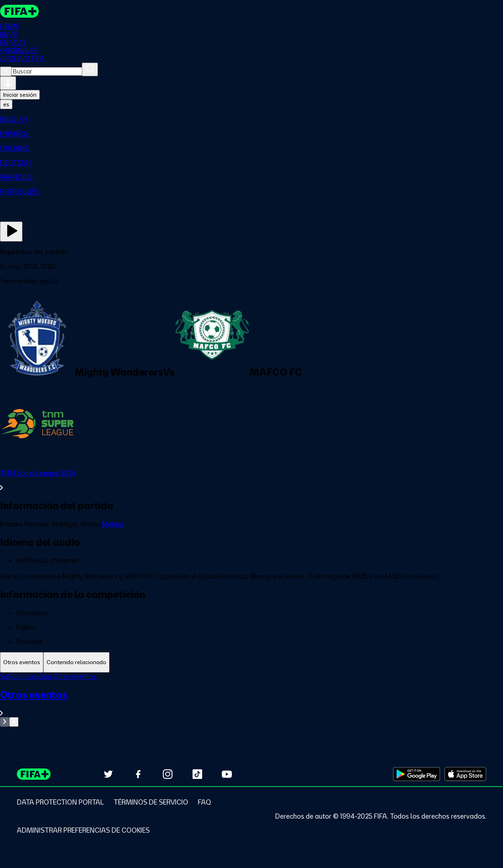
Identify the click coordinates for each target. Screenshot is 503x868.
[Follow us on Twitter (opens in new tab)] (108, 774)
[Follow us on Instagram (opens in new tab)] (168, 774)
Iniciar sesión (20, 95)
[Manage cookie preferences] (83, 830)
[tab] (22, 662)
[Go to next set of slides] (14, 722)
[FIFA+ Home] (19, 11)
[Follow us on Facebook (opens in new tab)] (138, 774)
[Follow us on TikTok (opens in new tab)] (197, 774)
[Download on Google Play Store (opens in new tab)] (417, 774)
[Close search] (6, 71)
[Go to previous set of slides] (5, 722)
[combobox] (47, 71)
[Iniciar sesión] (8, 83)
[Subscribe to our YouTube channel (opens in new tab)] (227, 774)
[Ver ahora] (11, 232)
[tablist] (251, 662)
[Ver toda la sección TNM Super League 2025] (251, 480)
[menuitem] (251, 120)
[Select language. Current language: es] (6, 104)
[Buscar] (90, 69)
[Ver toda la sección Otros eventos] (251, 703)
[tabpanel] (251, 700)
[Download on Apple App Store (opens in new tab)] (465, 774)
